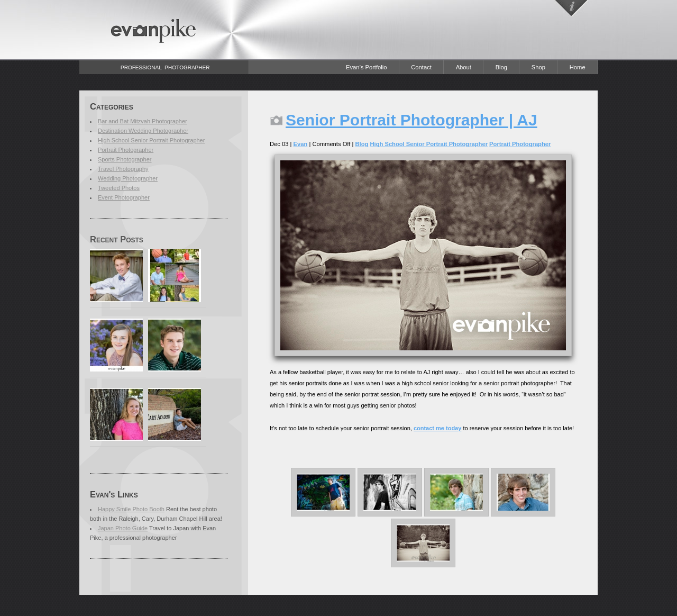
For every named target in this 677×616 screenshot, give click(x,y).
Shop (538, 67)
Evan (301, 144)
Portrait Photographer (126, 150)
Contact (421, 67)
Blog (501, 67)
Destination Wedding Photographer (143, 131)
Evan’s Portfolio (367, 67)
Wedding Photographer (128, 178)
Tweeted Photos (119, 188)
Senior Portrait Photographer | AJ (411, 120)
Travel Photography (123, 169)
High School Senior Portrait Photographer (151, 140)
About (464, 67)
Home (578, 67)
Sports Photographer (125, 159)
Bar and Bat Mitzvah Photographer (143, 121)
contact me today (437, 428)
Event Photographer (124, 197)
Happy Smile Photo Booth (131, 509)
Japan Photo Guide (123, 528)
